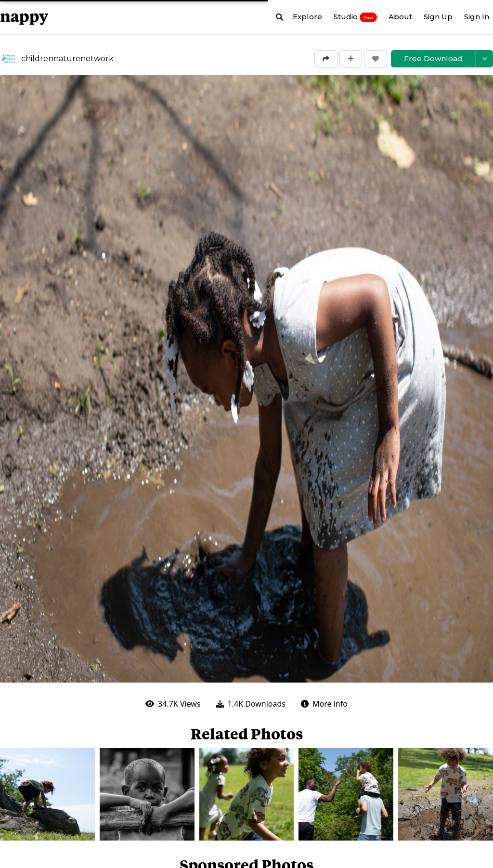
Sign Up (438, 17)
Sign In (477, 17)
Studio (355, 17)
